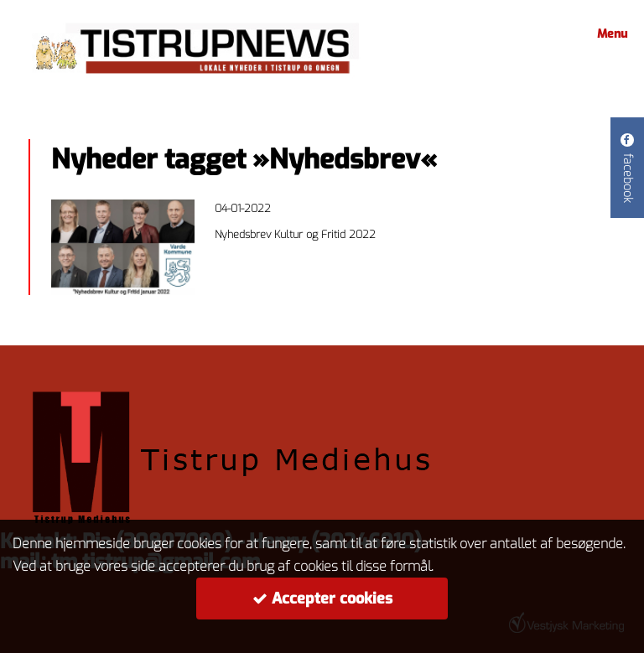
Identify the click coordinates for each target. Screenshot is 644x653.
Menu (610, 34)
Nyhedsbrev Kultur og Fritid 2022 (295, 234)
